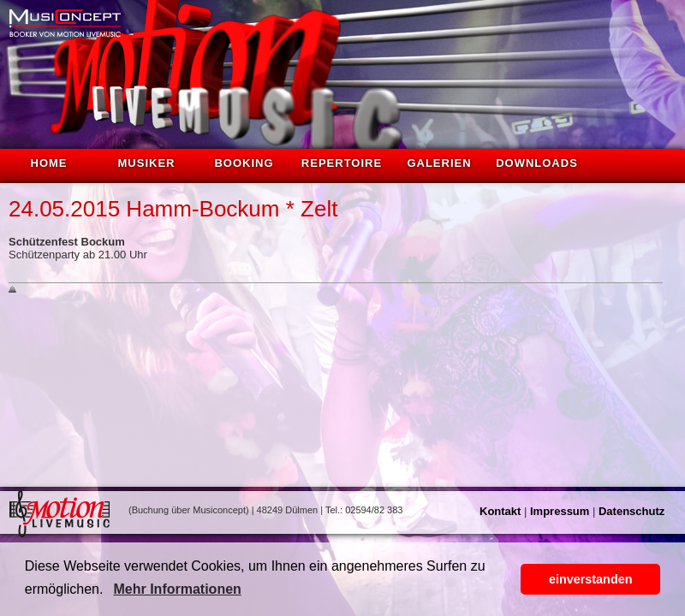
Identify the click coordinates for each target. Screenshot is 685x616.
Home (49, 163)
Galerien (439, 163)
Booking (244, 163)
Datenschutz (631, 511)
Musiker (147, 163)
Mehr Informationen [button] (177, 589)
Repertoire (342, 163)
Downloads (537, 163)
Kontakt (500, 511)
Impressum (560, 511)
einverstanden (591, 579)
